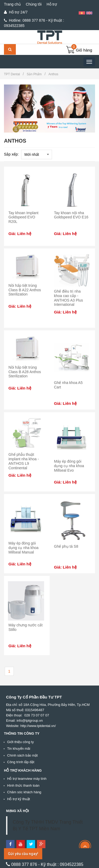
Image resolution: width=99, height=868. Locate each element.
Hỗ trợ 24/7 (16, 12)
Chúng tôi (34, 4)
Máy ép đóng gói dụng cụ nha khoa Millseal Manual (23, 548)
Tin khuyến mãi (19, 749)
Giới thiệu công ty (20, 742)
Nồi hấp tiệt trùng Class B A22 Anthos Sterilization (25, 290)
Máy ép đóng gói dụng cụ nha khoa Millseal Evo (69, 466)
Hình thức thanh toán (23, 785)
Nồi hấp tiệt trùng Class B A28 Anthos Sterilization (25, 372)
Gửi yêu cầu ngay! (23, 854)
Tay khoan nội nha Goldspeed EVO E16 (71, 215)
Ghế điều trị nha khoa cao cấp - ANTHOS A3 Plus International (69, 298)
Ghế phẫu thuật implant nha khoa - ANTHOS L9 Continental (24, 461)
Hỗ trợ (52, 4)
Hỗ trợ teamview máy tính (27, 779)
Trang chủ (12, 4)
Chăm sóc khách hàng (24, 792)
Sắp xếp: (11, 154)
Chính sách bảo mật (22, 755)
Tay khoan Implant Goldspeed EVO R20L (23, 217)
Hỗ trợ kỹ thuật (18, 799)
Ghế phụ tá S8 (66, 546)
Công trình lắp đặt (21, 762)
